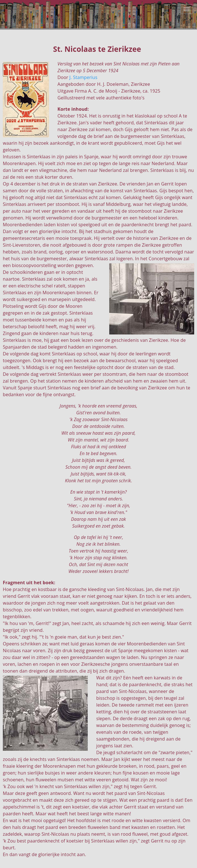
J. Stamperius (83, 77)
